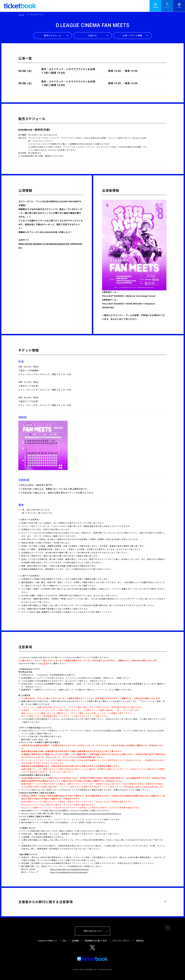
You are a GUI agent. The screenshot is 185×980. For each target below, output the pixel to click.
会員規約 (75, 941)
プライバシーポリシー (121, 941)
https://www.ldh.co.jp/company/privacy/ (69, 869)
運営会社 (140, 941)
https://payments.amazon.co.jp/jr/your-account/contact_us (92, 814)
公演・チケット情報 (132, 36)
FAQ (64, 941)
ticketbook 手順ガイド (48, 941)
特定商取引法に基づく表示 (96, 941)
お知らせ (92, 36)
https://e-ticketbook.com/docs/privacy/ (69, 872)
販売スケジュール (52, 36)
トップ (21, 15)
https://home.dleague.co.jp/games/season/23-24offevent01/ (50, 246)
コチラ (45, 664)
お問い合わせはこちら (92, 931)
